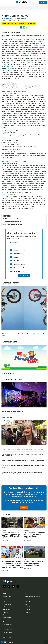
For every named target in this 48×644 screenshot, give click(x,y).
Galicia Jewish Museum (32, 55)
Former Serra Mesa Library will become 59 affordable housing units (23, 461)
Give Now (43, 2)
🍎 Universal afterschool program (13, 225)
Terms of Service (7, 617)
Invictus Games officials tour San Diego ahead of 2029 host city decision (34, 564)
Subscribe (24, 275)
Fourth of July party (26, 63)
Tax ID (4, 635)
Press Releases (7, 610)
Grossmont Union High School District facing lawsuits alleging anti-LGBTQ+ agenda (23, 455)
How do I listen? (28, 607)
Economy (4, 530)
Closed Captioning (29, 599)
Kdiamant (6, 19)
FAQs (26, 604)
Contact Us (27, 602)
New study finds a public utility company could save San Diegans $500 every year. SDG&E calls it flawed (12, 565)
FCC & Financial (7, 604)
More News (6, 515)
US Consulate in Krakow (11, 67)
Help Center (28, 612)
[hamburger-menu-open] (3, 2)
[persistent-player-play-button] (2, 642)
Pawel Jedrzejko (7, 161)
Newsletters (6, 599)
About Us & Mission (8, 596)
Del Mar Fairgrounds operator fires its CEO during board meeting (22, 449)
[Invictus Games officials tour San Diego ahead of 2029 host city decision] (35, 552)
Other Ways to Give (8, 632)
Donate (24, 507)
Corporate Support (7, 624)
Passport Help (28, 610)
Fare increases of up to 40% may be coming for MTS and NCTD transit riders (11, 535)
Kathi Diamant (6, 193)
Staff (4, 615)
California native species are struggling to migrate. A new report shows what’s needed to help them (22, 473)
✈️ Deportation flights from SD (12, 222)
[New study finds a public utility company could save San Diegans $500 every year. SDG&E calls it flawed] (12, 552)
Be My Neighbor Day (8, 373)
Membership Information (9, 630)
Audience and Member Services (32, 596)
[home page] (21, 2)
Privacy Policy (6, 612)
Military (26, 560)
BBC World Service (9, 643)
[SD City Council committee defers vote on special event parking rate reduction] (35, 523)
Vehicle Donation (7, 638)
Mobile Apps (6, 607)
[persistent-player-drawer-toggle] (46, 642)
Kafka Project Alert (38, 45)
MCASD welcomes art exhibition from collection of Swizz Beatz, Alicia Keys (24, 335)
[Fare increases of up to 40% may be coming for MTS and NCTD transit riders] (12, 523)
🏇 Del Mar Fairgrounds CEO (11, 219)
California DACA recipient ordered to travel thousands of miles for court (23, 467)
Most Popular (7, 418)
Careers (5, 602)
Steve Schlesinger (7, 131)
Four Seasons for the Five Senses (12, 411)
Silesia (40, 39)
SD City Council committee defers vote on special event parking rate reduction (35, 535)
